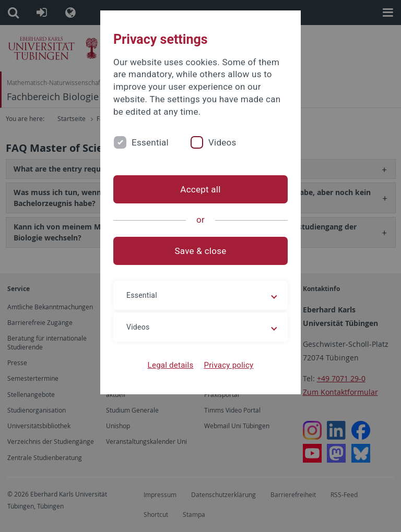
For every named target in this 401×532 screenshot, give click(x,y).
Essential (150, 142)
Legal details (171, 365)
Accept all (200, 189)
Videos (222, 142)
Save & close (201, 251)
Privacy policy (228, 365)
